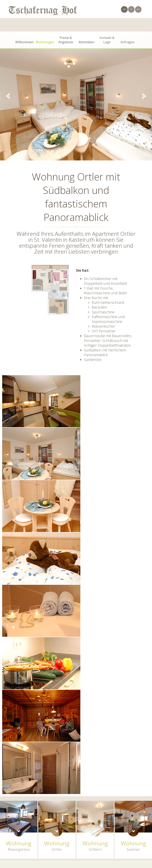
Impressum (100, 833)
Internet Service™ (140, 837)
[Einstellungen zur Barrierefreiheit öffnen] (9, 847)
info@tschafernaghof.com (135, 829)
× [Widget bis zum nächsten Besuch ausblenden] (13, 843)
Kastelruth (47, 833)
